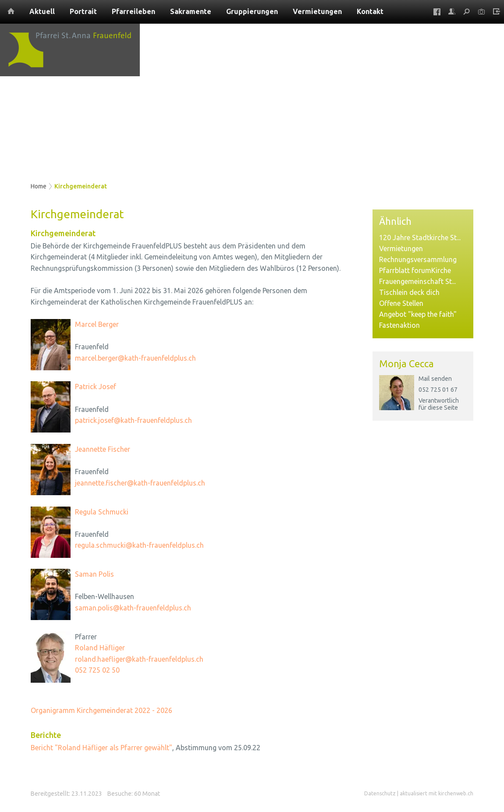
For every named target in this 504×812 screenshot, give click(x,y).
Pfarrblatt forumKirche (415, 270)
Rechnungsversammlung (418, 259)
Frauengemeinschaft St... (417, 281)
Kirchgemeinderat (81, 186)
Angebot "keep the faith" (418, 314)
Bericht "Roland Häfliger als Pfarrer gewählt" (101, 748)
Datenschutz (380, 793)
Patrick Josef (96, 386)
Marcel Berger (97, 324)
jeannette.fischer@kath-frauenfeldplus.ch (140, 483)
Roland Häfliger (100, 648)
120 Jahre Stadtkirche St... (420, 238)
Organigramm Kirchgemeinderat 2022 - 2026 (101, 710)
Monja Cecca (406, 363)
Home (39, 186)
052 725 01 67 (438, 390)
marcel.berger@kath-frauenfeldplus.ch (135, 358)
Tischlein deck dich (409, 292)
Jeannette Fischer (103, 449)
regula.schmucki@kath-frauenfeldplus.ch (139, 545)
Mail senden (435, 379)
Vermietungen (401, 248)
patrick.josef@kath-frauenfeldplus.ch (133, 420)
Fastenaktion (399, 325)
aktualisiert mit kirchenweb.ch (437, 793)
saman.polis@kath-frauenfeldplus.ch (133, 608)
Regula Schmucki (102, 512)
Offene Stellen (401, 303)
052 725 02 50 (97, 670)
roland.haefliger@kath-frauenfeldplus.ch (139, 659)
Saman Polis (94, 574)
